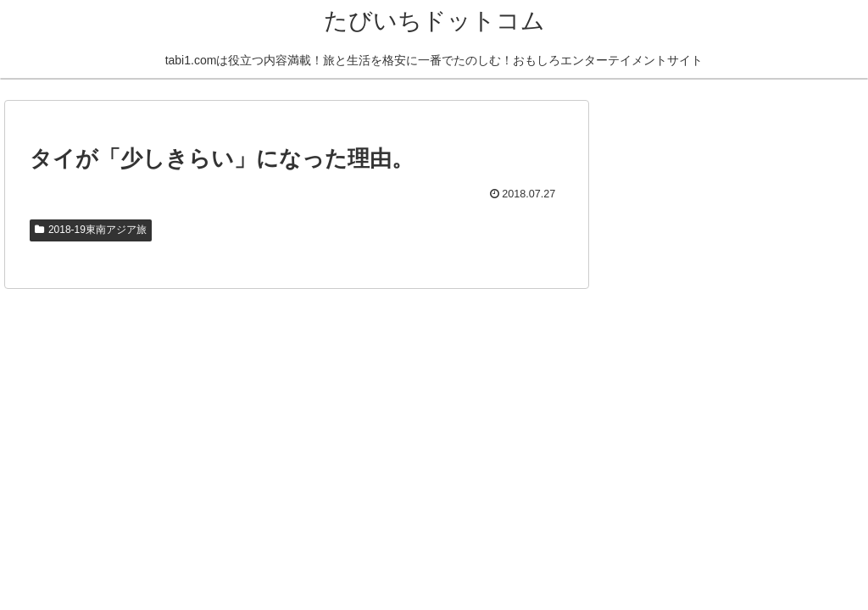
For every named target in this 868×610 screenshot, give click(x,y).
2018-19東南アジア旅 (91, 230)
